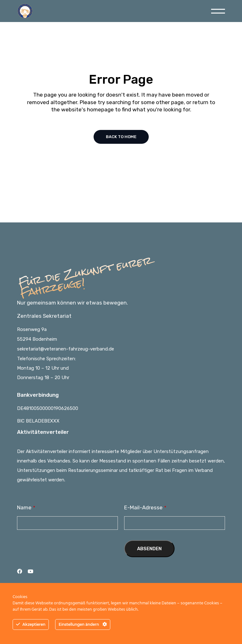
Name (26, 507)
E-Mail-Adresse (145, 507)
